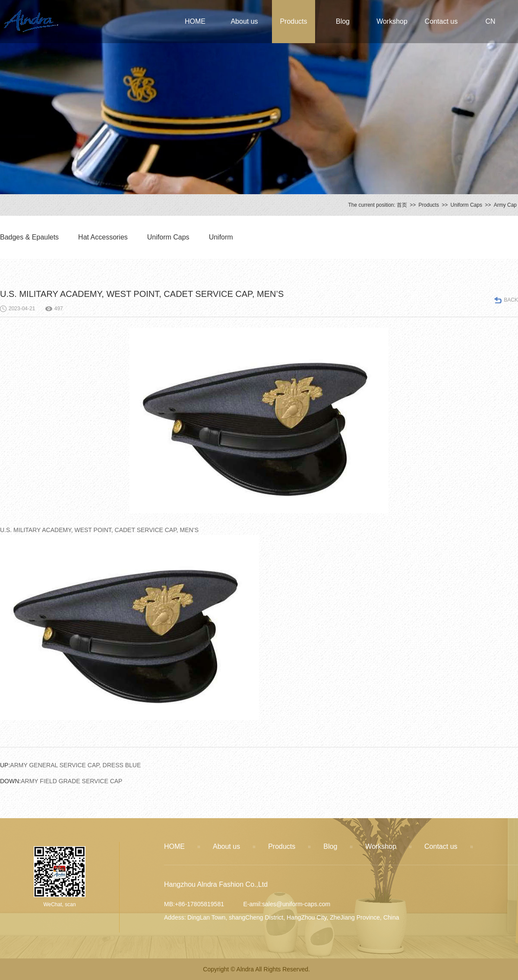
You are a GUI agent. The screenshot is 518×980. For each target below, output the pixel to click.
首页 (402, 205)
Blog (343, 21)
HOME (195, 21)
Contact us (441, 21)
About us (244, 21)
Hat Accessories (103, 237)
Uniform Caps (466, 205)
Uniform (221, 237)
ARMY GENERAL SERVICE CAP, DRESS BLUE (70, 765)
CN (490, 21)
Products (293, 21)
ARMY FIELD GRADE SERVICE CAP (61, 781)
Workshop (392, 21)
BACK (511, 300)
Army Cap (505, 205)
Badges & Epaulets (29, 237)
